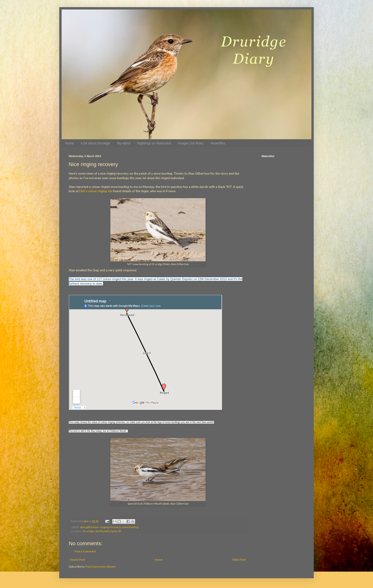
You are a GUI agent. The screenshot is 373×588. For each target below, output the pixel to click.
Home (69, 143)
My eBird (124, 143)
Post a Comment (85, 551)
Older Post (239, 560)
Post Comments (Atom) (101, 566)
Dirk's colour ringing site (96, 191)
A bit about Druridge (95, 143)
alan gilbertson (90, 527)
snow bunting (130, 527)
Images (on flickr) (191, 143)
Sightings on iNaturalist (154, 143)
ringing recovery (110, 527)
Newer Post (77, 560)
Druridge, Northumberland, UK (102, 531)
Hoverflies (218, 143)
